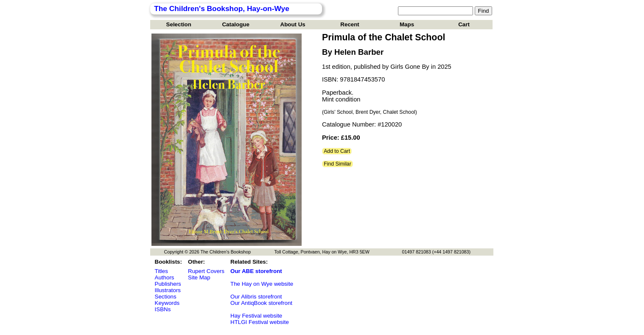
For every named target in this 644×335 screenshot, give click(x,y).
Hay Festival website (256, 316)
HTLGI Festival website (260, 322)
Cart (464, 24)
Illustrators (168, 290)
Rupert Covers (206, 271)
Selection (179, 24)
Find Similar (337, 164)
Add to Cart (337, 151)
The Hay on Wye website (262, 284)
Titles (161, 271)
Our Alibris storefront (256, 297)
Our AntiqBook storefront (261, 303)
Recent (350, 24)
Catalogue (235, 24)
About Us (293, 24)
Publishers (168, 284)
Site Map (199, 277)
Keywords (167, 303)
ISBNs (163, 309)
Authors (165, 277)
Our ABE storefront (256, 271)
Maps (407, 24)
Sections (166, 297)
